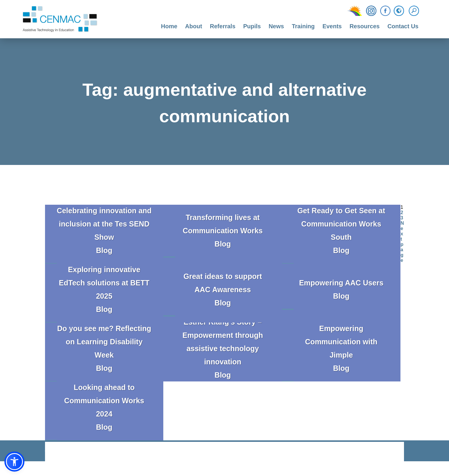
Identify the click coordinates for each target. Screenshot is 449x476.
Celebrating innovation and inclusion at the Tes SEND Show (104, 224)
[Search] (415, 11)
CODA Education (389, 452)
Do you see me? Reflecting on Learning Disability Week (104, 342)
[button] (14, 462)
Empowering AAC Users (341, 283)
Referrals (223, 26)
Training (303, 26)
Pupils (252, 26)
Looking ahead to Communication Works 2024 (104, 401)
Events (332, 26)
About (194, 26)
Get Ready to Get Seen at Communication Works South (341, 224)
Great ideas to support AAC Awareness (223, 283)
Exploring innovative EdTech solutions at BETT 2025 (104, 283)
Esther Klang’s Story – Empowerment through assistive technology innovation (223, 342)
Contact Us (403, 26)
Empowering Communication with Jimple (341, 342)
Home (169, 26)
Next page (402, 242)
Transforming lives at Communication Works (223, 224)
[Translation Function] (399, 11)
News (276, 26)
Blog (104, 250)
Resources (365, 26)
